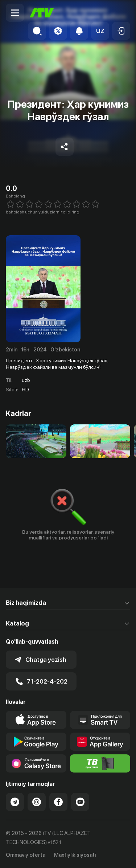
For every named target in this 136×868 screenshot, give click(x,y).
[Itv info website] (100, 763)
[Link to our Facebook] (58, 802)
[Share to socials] (65, 147)
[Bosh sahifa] (42, 13)
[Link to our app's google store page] (36, 742)
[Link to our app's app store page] (36, 720)
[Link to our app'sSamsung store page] (36, 763)
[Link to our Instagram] (37, 802)
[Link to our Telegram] (15, 802)
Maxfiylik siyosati (75, 855)
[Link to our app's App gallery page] (100, 742)
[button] (100, 31)
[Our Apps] (100, 720)
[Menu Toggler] (15, 13)
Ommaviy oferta (26, 855)
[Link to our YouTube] (80, 802)
